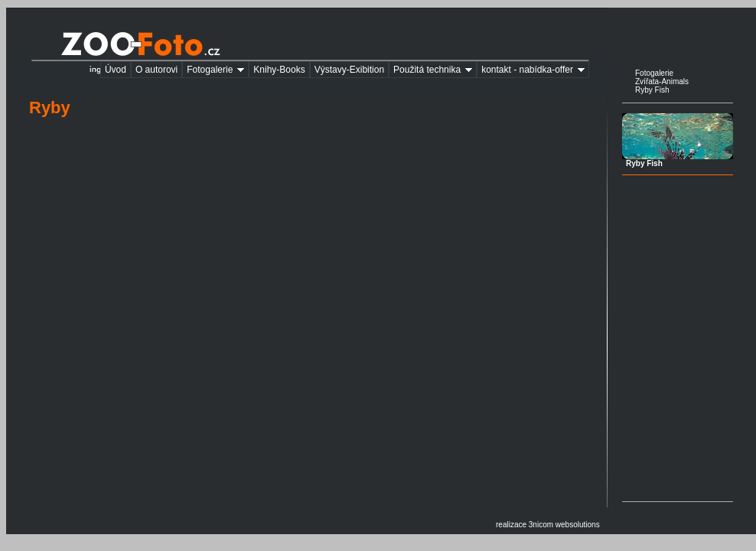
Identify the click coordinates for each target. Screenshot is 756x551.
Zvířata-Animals (662, 82)
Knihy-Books (279, 70)
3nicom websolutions (564, 525)
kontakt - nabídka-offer (535, 70)
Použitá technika (435, 70)
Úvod (116, 70)
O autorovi (156, 70)
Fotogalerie (218, 70)
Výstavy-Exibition (349, 70)
